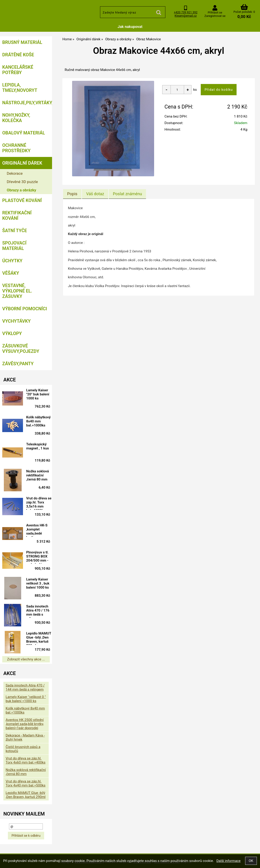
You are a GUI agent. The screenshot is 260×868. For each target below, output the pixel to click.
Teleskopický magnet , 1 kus (39, 446)
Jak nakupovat (130, 27)
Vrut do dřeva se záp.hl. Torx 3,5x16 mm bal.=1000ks (39, 503)
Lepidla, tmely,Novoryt (20, 88)
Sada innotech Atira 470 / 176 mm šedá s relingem (39, 611)
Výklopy (12, 333)
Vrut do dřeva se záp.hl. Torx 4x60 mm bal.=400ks (26, 760)
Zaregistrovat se (215, 16)
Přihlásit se (215, 12)
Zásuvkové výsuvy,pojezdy (21, 349)
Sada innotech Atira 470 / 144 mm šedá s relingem (25, 687)
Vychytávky (16, 321)
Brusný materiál (22, 42)
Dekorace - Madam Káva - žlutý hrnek (25, 737)
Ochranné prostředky (16, 148)
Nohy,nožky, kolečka (16, 118)
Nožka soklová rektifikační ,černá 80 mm (39, 475)
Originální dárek (22, 163)
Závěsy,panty (18, 364)
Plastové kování (22, 200)
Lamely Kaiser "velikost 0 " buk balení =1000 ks (26, 699)
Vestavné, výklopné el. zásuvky (17, 291)
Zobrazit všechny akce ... (26, 659)
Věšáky (11, 273)
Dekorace (15, 173)
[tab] (72, 194)
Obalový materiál (24, 133)
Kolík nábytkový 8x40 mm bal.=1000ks (40, 421)
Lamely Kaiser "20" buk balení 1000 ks (39, 394)
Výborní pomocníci (25, 309)
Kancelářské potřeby (18, 70)
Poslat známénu (127, 194)
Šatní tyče (15, 231)
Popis (72, 194)
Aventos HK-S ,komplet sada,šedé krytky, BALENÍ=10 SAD (38, 530)
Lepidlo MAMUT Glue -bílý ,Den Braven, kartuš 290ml (39, 638)
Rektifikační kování (17, 215)
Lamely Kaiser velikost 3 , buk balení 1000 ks (39, 583)
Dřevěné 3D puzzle (22, 182)
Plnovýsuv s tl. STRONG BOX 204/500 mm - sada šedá (39, 557)
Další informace (228, 861)
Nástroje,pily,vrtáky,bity (27, 103)
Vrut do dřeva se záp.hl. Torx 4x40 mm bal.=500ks (26, 783)
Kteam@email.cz (186, 16)
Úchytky (12, 261)
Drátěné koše (18, 55)
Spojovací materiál (14, 246)
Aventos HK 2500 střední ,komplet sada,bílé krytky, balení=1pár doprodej (25, 724)
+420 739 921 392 (186, 12)
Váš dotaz (95, 194)
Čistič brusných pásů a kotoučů (23, 749)
